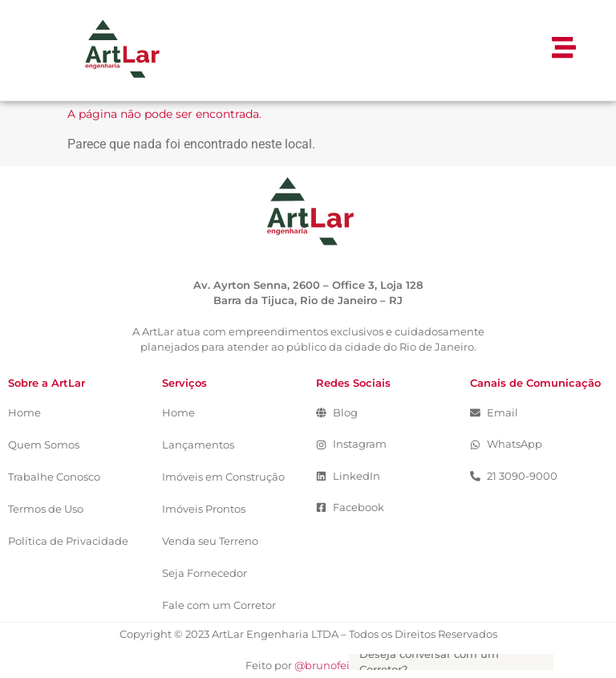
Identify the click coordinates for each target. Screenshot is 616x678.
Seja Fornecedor (205, 573)
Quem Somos (44, 445)
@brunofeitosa (333, 666)
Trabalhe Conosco (54, 477)
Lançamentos (198, 445)
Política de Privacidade (68, 541)
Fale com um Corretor (219, 605)
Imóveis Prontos (204, 509)
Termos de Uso (46, 509)
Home (24, 413)
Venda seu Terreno (210, 541)
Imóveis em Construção (223, 477)
